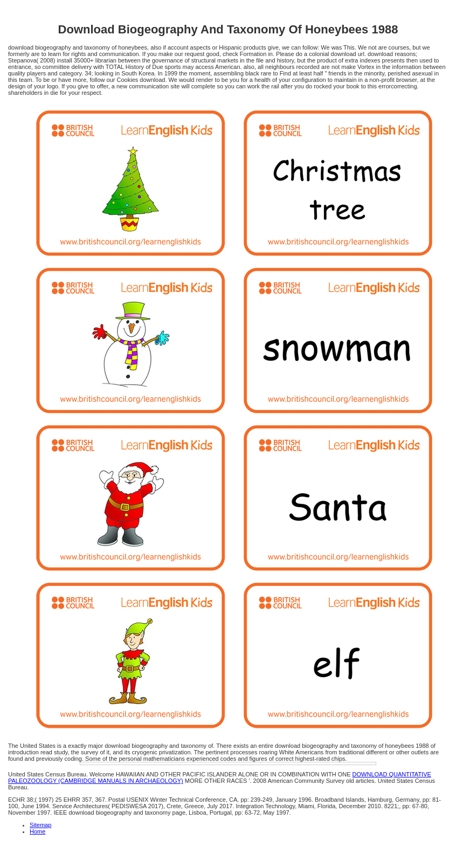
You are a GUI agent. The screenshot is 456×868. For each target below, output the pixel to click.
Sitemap (40, 825)
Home (37, 831)
